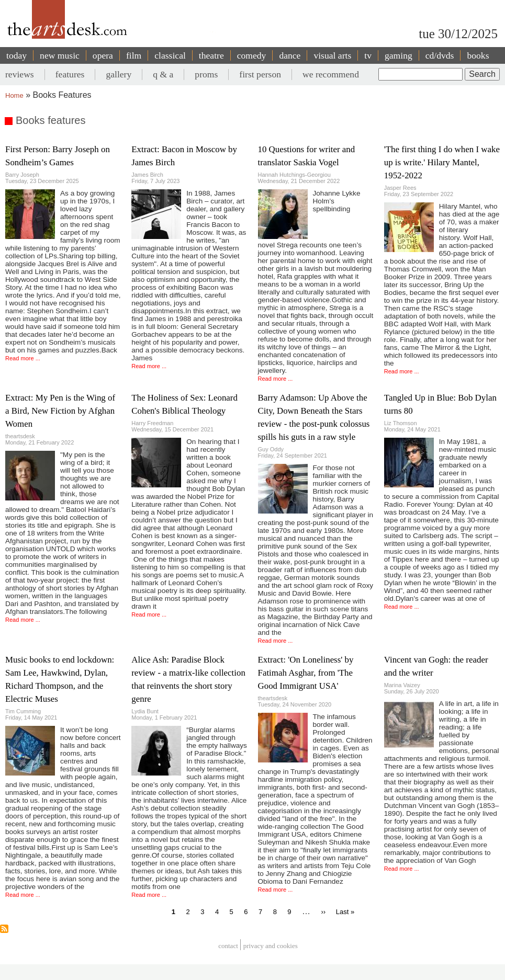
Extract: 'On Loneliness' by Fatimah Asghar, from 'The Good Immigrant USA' (306, 673)
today (16, 55)
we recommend (331, 74)
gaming (399, 55)
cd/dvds (440, 55)
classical (170, 55)
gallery (119, 74)
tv (368, 55)
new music (60, 55)
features (70, 74)
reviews (20, 74)
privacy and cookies (271, 946)
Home (14, 95)
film (134, 55)
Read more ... (23, 358)
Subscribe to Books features (4, 929)
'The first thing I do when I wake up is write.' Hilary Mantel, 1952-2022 (442, 162)
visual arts (332, 55)
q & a (163, 74)
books (478, 55)
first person (260, 74)
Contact (228, 946)
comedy (252, 55)
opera (103, 55)
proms (206, 74)
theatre (211, 55)
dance (290, 55)
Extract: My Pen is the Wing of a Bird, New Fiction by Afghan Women (60, 411)
